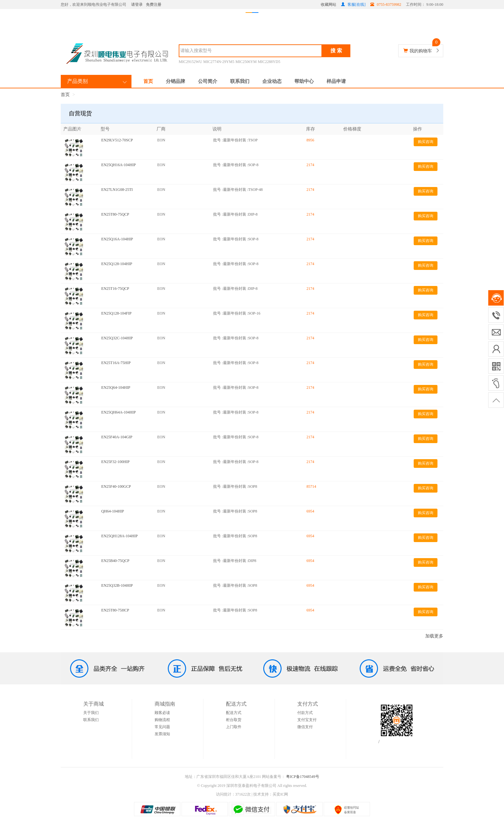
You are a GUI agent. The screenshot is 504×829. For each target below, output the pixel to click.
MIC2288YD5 (269, 62)
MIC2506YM (246, 62)
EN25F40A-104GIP (117, 437)
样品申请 (336, 81)
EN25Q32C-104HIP (117, 338)
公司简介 (208, 81)
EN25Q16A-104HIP (117, 239)
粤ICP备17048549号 (302, 777)
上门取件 (234, 727)
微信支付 (305, 727)
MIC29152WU (190, 62)
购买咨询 (426, 142)
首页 (148, 81)
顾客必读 (162, 713)
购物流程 (162, 720)
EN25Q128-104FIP (116, 313)
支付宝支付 (307, 720)
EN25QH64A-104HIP (118, 412)
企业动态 (272, 81)
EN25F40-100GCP (116, 486)
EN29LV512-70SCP (117, 140)
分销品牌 (175, 81)
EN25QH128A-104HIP (119, 536)
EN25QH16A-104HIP (118, 165)
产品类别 (77, 81)
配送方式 (234, 713)
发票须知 (162, 734)
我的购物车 (421, 51)
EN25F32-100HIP (115, 462)
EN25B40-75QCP (115, 561)
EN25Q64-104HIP (116, 388)
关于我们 (91, 713)
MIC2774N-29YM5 (219, 62)
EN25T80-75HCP (115, 610)
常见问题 (162, 727)
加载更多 (434, 636)
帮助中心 (304, 81)
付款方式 (305, 713)
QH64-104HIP (113, 511)
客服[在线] (353, 4)
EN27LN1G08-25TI (117, 190)
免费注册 (154, 4)
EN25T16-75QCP (115, 289)
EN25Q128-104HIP (117, 264)
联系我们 (240, 81)
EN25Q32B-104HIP (117, 585)
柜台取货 (234, 720)
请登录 (137, 4)
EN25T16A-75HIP (116, 363)
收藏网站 (328, 4)
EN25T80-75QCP (115, 214)
